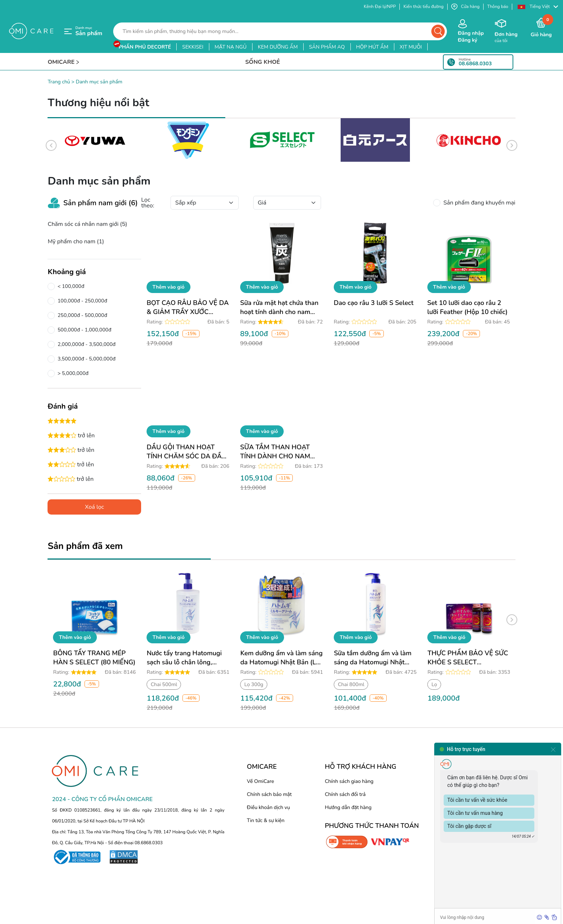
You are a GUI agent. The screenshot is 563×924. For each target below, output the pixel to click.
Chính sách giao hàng (349, 781)
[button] (538, 7)
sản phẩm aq (327, 47)
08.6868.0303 (475, 64)
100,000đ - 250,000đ (81, 301)
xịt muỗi (411, 47)
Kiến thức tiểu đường (424, 7)
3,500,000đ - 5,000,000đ (85, 359)
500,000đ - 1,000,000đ (83, 330)
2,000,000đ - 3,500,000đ (85, 345)
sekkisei (193, 47)
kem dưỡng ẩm (278, 47)
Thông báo (498, 7)
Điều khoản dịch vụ (269, 807)
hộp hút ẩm (372, 47)
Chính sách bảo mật (270, 794)
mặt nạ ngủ (231, 47)
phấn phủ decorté (145, 47)
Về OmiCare (261, 781)
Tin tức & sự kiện (266, 820)
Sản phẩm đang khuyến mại (478, 203)
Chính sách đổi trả (345, 794)
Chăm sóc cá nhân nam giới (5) (87, 224)
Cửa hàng (465, 7)
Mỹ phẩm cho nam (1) (76, 242)
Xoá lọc (94, 507)
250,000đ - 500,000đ (81, 315)
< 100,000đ (69, 286)
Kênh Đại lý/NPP (380, 7)
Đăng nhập (471, 33)
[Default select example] (204, 203)
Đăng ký (467, 40)
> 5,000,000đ (72, 374)
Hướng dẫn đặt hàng (348, 807)
